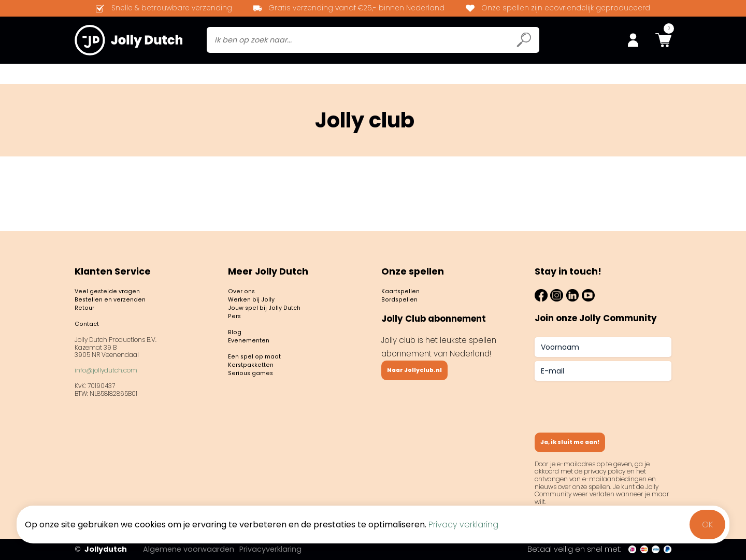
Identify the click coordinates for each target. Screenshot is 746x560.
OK (707, 525)
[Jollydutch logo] (128, 42)
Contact (586, 77)
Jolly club (246, 77)
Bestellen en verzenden (120, 293)
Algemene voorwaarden (204, 549)
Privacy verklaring (463, 525)
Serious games (257, 393)
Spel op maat (644, 77)
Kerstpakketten (258, 381)
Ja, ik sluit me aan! (583, 440)
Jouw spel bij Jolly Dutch (275, 305)
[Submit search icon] (524, 42)
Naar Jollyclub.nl (426, 370)
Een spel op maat (262, 369)
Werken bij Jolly (257, 293)
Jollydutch (101, 549)
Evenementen (527, 77)
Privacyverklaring (288, 549)
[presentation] (613, 398)
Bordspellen (104, 77)
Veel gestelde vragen (117, 282)
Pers (236, 317)
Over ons (245, 282)
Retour (88, 305)
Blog (477, 77)
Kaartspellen (178, 77)
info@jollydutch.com (106, 373)
